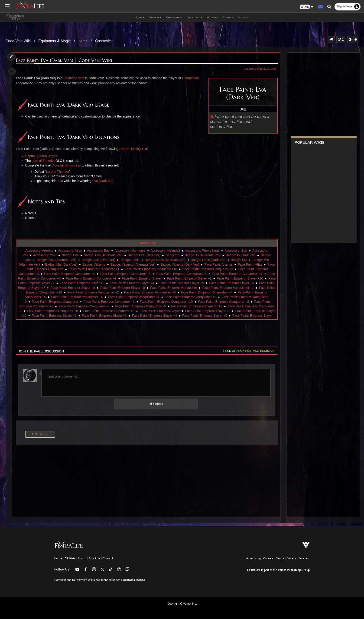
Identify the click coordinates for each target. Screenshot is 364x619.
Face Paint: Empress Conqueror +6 (225, 306)
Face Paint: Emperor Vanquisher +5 (55, 297)
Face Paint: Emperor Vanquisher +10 (77, 292)
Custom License (134, 580)
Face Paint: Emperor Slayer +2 (65, 283)
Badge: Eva (70, 255)
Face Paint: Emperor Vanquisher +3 (191, 292)
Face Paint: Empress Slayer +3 (137, 316)
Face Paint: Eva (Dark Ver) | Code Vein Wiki (66, 60)
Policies (304, 558)
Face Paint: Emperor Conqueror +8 (58, 278)
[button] (306, 7)
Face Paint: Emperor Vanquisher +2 (134, 292)
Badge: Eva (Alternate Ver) (103, 255)
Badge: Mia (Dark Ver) (71, 264)
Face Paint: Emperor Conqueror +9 (114, 278)
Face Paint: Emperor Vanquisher (213, 288)
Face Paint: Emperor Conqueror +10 (168, 269)
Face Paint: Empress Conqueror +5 (168, 306)
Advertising (253, 558)
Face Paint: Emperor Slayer (165, 278)
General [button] (155, 17)
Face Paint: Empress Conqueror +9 (140, 311)
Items (83, 41)
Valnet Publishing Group (294, 570)
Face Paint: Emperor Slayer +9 (162, 288)
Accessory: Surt (236, 251)
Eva (62, 181)
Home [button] (140, 17)
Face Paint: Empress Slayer (191, 311)
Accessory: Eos (98, 251)
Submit (156, 404)
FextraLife (254, 570)
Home (58, 558)
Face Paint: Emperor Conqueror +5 (140, 274)
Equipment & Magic (54, 41)
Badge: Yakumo (104, 264)
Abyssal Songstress (68, 165)
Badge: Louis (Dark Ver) (208, 260)
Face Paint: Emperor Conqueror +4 (84, 274)
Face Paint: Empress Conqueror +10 (195, 302)
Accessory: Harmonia (130, 251)
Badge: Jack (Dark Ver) (98, 260)
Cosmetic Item (75, 78)
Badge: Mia (239, 260)
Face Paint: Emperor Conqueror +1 (111, 269)
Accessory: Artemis (39, 251)
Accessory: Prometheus (202, 251)
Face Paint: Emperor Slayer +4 (164, 283)
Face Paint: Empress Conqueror (83, 302)
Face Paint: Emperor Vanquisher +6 (112, 297)
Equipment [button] (194, 17)
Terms (280, 558)
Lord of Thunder (45, 161)
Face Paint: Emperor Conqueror (57, 269)
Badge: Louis (130, 260)
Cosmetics (104, 41)
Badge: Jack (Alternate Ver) (56, 260)
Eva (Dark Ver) (104, 181)
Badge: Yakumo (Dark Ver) (190, 264)
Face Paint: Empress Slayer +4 (187, 316)
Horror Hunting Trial (135, 149)
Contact (108, 558)
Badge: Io (172, 255)
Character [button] (174, 17)
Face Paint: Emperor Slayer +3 (115, 283)
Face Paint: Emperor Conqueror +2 (224, 269)
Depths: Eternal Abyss (43, 156)
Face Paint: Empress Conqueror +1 (137, 302)
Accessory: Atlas (70, 251)
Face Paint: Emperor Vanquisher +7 (169, 297)
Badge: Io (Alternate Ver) (202, 255)
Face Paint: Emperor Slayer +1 (212, 278)
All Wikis (70, 558)
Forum (82, 558)
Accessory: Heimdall (165, 251)
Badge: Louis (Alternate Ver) (165, 260)
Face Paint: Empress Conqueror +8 (84, 311)
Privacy (291, 558)
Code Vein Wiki (18, 41)
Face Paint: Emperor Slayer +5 (214, 283)
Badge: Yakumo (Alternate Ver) (143, 264)
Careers (268, 558)
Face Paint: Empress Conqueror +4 (112, 306)
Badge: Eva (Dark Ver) (144, 255)
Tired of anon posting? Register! (247, 351)
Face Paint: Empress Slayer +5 (237, 316)
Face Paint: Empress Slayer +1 (239, 311)
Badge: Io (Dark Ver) (240, 255)
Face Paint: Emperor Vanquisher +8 (225, 297)
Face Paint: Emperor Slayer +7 (63, 288)
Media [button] (243, 17)
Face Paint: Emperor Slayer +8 (113, 288)
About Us (94, 558)
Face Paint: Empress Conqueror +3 (56, 306)
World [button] (212, 17)
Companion (192, 78)
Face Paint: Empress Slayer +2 (87, 316)
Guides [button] (228, 17)
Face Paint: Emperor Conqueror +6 (196, 274)
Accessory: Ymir (45, 255)
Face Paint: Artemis (229, 264)
